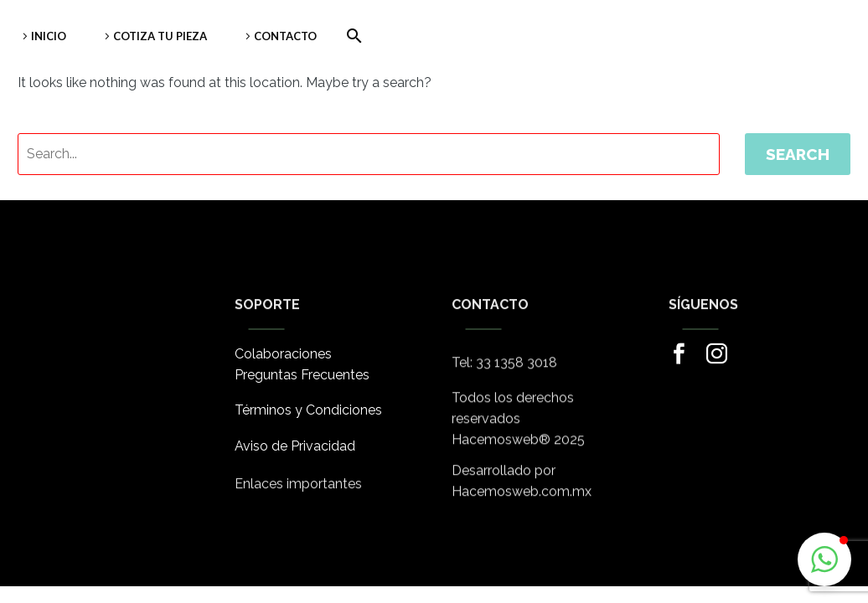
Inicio (49, 36)
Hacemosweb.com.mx (522, 497)
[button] (824, 559)
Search (798, 154)
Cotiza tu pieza (160, 36)
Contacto (285, 36)
